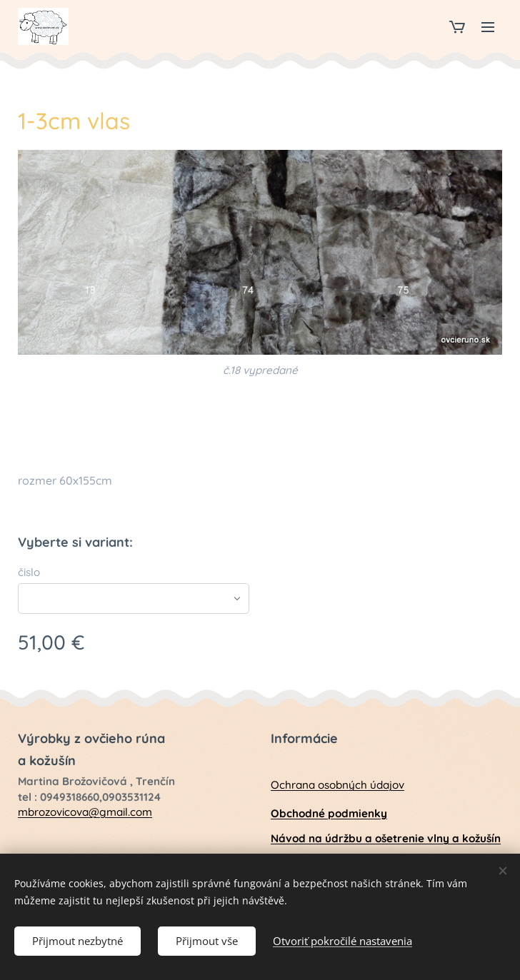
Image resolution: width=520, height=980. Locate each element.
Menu (488, 27)
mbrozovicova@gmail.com (85, 812)
